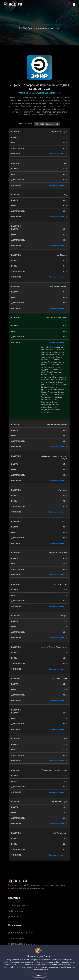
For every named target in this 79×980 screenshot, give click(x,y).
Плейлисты (16, 911)
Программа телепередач (40, 28)
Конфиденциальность (21, 933)
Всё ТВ (22, 28)
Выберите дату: (26, 123)
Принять (39, 975)
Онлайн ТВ (15, 917)
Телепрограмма (18, 905)
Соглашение (16, 938)
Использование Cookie (22, 944)
